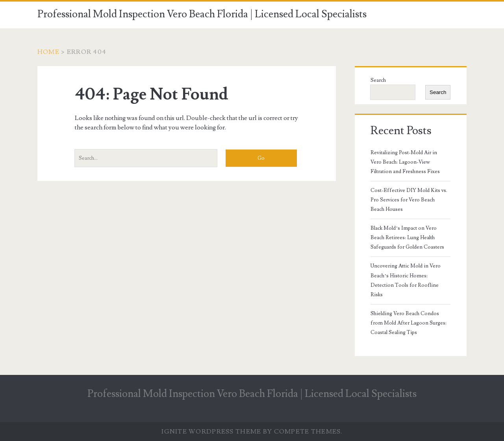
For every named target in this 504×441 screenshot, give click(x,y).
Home (48, 52)
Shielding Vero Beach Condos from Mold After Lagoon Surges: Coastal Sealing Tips (409, 323)
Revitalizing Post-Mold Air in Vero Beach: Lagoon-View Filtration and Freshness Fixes (405, 162)
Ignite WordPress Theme (211, 432)
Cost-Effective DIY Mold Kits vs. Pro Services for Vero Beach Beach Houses (409, 200)
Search (378, 80)
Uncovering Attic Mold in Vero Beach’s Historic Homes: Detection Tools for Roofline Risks (406, 280)
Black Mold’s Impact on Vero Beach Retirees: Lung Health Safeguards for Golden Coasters (407, 238)
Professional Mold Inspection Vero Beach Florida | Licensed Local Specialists (202, 14)
